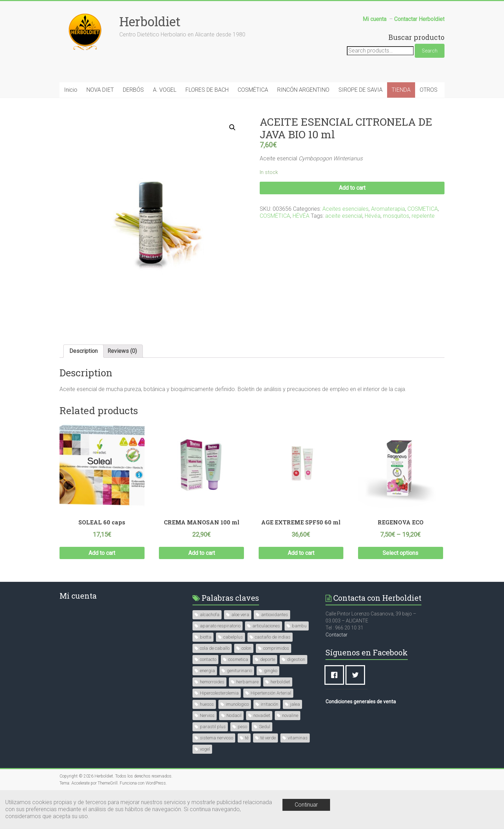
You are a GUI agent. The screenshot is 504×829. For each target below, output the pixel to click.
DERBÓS (133, 90)
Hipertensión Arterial (271, 693)
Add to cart (352, 188)
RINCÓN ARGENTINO (303, 90)
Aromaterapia (388, 209)
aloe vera (240, 615)
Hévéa (373, 216)
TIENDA (401, 90)
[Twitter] (357, 675)
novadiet (262, 715)
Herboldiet (150, 21)
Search (430, 51)
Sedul (265, 727)
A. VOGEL (165, 90)
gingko (271, 671)
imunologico (237, 704)
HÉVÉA (301, 216)
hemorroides (212, 682)
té (247, 738)
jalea (295, 704)
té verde (268, 738)
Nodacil (234, 715)
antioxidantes (275, 615)
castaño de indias (273, 637)
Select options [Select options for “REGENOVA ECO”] (400, 553)
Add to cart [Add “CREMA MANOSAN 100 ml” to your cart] (202, 553)
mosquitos (396, 216)
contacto (208, 659)
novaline (290, 715)
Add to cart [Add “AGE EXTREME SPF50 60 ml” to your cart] (301, 553)
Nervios (207, 715)
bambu (299, 626)
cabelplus (233, 637)
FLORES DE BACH (207, 90)
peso (242, 727)
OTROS (429, 90)
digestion (296, 659)
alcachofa (210, 615)
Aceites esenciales (345, 209)
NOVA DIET (100, 90)
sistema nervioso (216, 738)
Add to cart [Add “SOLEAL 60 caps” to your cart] (102, 553)
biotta (206, 637)
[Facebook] (336, 675)
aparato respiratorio (220, 626)
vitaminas (298, 738)
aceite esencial (344, 216)
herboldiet (280, 682)
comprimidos (276, 648)
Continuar (306, 805)
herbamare (247, 682)
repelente (423, 216)
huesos (207, 704)
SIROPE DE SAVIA (360, 90)
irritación (269, 704)
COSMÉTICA (253, 90)
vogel (205, 749)
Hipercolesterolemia (219, 693)
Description (83, 351)
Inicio (71, 90)
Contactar (337, 635)
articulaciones (266, 626)
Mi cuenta (78, 596)
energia (207, 671)
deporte (268, 659)
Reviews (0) (122, 351)
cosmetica (238, 659)
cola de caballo (215, 648)
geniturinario (239, 671)
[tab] (83, 351)
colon (246, 648)
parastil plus (213, 727)
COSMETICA (423, 209)
